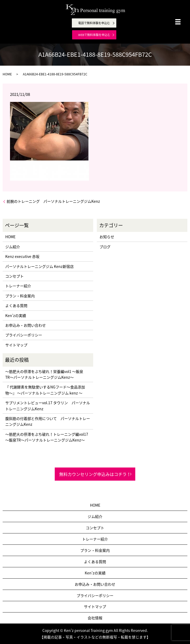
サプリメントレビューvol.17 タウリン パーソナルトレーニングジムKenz (48, 406)
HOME (7, 74)
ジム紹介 (13, 247)
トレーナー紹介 (18, 286)
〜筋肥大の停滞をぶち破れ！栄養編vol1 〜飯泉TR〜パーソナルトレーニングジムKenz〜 (44, 374)
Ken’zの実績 (16, 315)
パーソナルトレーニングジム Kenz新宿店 (39, 266)
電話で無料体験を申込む (94, 23)
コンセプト (14, 276)
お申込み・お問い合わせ (26, 325)
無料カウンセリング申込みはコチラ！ (95, 474)
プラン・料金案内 (20, 296)
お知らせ (107, 237)
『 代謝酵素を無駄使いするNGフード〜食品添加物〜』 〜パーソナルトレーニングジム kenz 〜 (45, 390)
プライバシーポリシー (24, 335)
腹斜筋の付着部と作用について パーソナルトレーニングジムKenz (48, 421)
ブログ (105, 247)
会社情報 (95, 618)
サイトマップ (16, 345)
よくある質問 (16, 305)
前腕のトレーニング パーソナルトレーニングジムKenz (53, 201)
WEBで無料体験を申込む (94, 35)
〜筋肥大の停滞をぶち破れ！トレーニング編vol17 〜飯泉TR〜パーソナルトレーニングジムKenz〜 (47, 437)
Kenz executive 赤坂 (22, 256)
